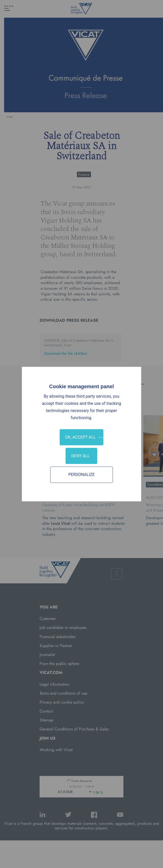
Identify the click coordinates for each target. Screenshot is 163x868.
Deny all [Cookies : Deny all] (80, 456)
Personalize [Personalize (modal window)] (81, 475)
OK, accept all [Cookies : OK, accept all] (80, 437)
